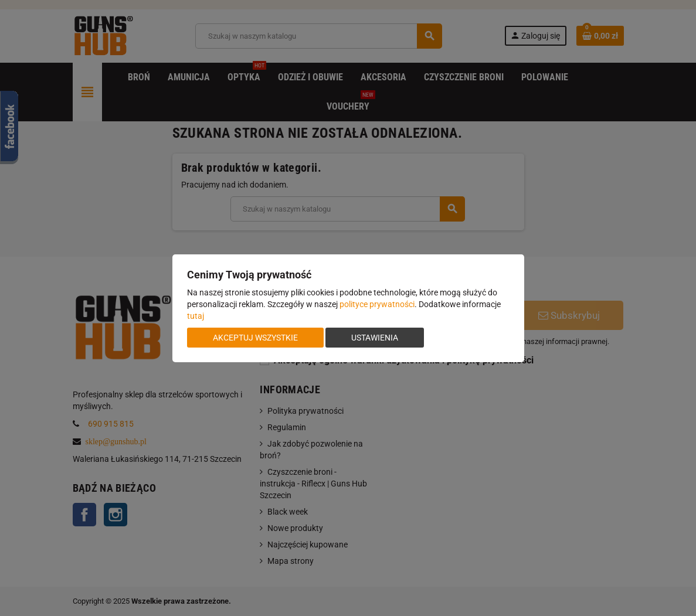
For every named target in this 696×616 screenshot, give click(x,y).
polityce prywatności (377, 304)
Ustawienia (375, 338)
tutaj (196, 316)
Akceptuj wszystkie (255, 338)
